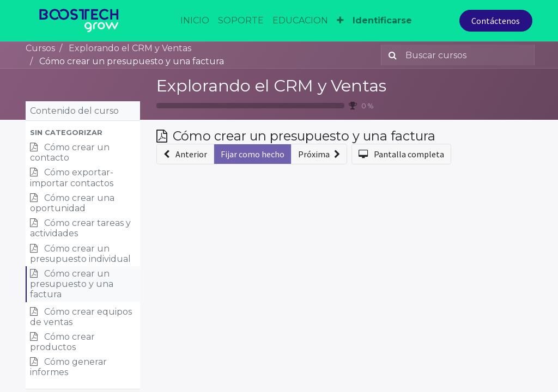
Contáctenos (496, 21)
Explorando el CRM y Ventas (271, 86)
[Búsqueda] (390, 55)
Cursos (40, 48)
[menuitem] (195, 21)
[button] (340, 21)
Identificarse (382, 20)
